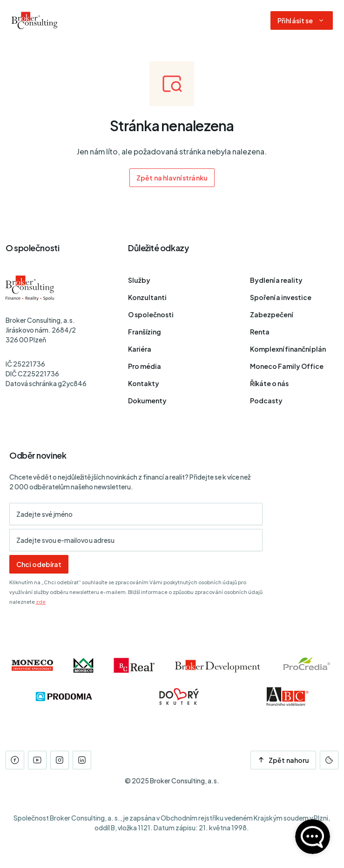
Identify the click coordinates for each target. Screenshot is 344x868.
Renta (260, 332)
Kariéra (140, 349)
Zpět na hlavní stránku (172, 178)
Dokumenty (147, 401)
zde (41, 602)
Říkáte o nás (269, 383)
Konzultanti (147, 297)
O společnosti (151, 314)
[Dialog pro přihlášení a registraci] (302, 20)
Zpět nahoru (283, 760)
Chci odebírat (39, 564)
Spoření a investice (281, 297)
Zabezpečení (271, 314)
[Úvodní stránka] (34, 20)
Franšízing (145, 332)
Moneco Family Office (287, 366)
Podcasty (266, 401)
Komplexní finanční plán (288, 349)
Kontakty (144, 383)
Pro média (145, 366)
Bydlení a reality (276, 280)
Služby (139, 280)
